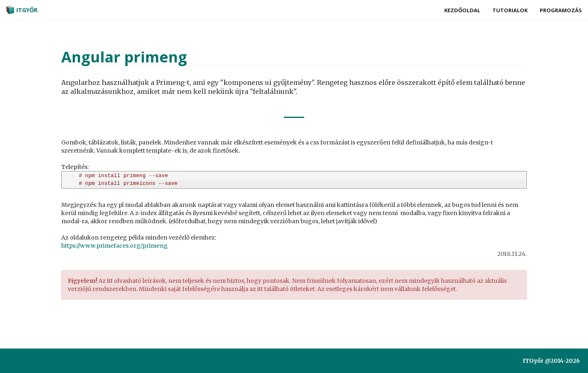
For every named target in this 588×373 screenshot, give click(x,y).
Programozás (561, 10)
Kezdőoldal (462, 10)
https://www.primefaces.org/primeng (115, 246)
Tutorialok (510, 10)
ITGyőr (22, 10)
